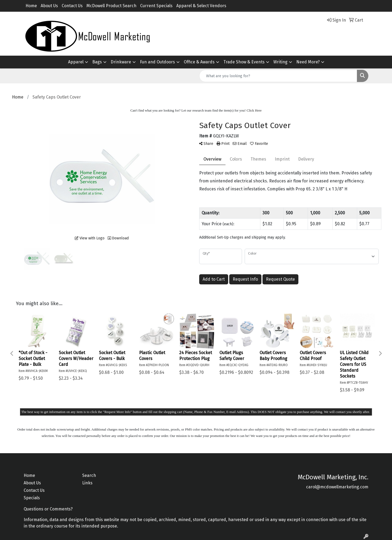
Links (87, 483)
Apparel (76, 62)
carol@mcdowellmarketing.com (337, 487)
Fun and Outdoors (157, 62)
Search (89, 475)
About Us (49, 6)
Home (31, 6)
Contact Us (72, 6)
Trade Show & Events (244, 62)
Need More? (308, 62)
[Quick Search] (278, 76)
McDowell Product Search (111, 6)
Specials (32, 498)
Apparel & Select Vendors (201, 6)
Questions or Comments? (48, 509)
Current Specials (156, 6)
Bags (97, 62)
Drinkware (121, 62)
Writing (280, 62)
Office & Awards (199, 62)
